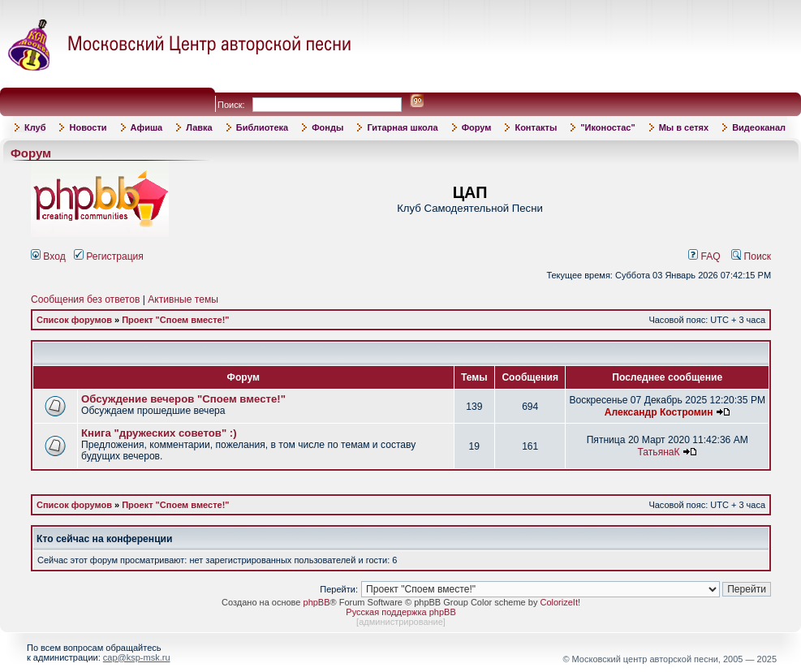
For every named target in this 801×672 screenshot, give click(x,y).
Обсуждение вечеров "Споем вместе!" (183, 399)
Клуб (35, 127)
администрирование (401, 622)
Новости (88, 127)
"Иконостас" (607, 127)
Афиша (147, 127)
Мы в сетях (684, 127)
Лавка (199, 127)
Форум (477, 127)
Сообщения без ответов (85, 299)
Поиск (751, 256)
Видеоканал (759, 127)
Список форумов (74, 320)
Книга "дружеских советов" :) (159, 433)
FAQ (704, 256)
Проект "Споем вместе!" (175, 320)
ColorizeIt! (560, 602)
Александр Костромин (659, 412)
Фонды (327, 127)
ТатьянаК (658, 452)
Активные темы (183, 299)
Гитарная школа (402, 127)
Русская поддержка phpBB (400, 612)
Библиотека (263, 127)
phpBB (317, 602)
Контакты (536, 127)
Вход (48, 256)
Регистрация (109, 256)
